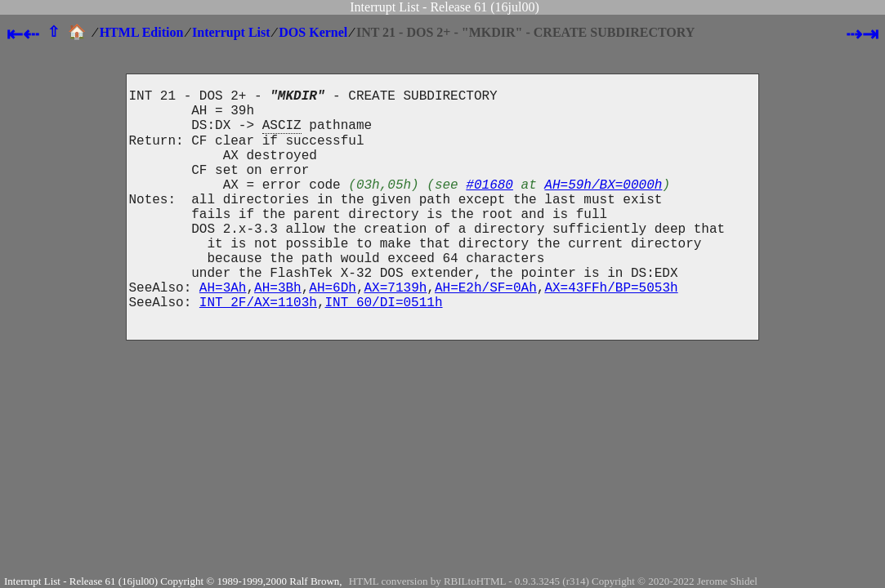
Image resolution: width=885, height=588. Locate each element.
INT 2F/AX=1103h (258, 350)
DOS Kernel (313, 32)
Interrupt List (231, 32)
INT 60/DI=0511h (384, 350)
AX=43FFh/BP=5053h (611, 332)
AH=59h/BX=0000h (603, 207)
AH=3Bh (278, 332)
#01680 (489, 207)
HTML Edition (142, 32)
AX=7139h (396, 332)
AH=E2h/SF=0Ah (486, 332)
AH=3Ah (223, 332)
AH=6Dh (333, 332)
